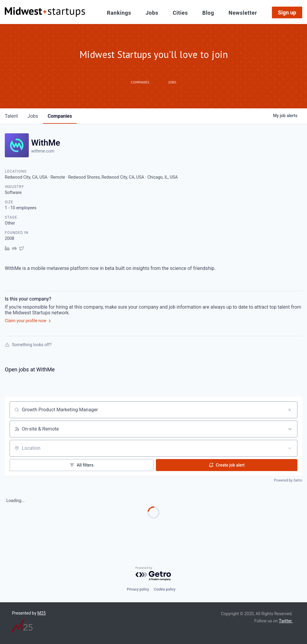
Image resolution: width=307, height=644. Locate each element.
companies (60, 116)
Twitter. (286, 621)
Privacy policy (138, 589)
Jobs (152, 13)
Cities (180, 13)
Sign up (287, 12)
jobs (33, 116)
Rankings (119, 13)
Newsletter (243, 13)
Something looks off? (28, 345)
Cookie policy (165, 589)
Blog (208, 13)
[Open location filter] (290, 448)
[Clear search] (290, 410)
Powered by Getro (288, 480)
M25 (42, 613)
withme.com (43, 151)
